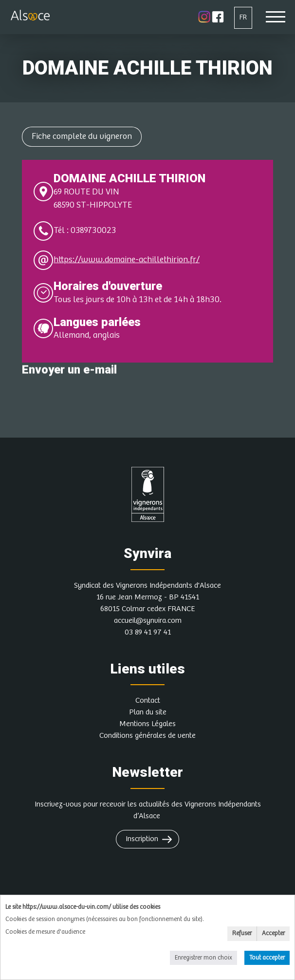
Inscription (142, 839)
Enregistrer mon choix (203, 958)
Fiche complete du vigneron (82, 136)
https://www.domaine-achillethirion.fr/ (127, 260)
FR (243, 17)
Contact (148, 701)
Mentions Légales (147, 724)
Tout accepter (267, 958)
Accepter (273, 933)
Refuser (242, 933)
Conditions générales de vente (147, 736)
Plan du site (148, 712)
